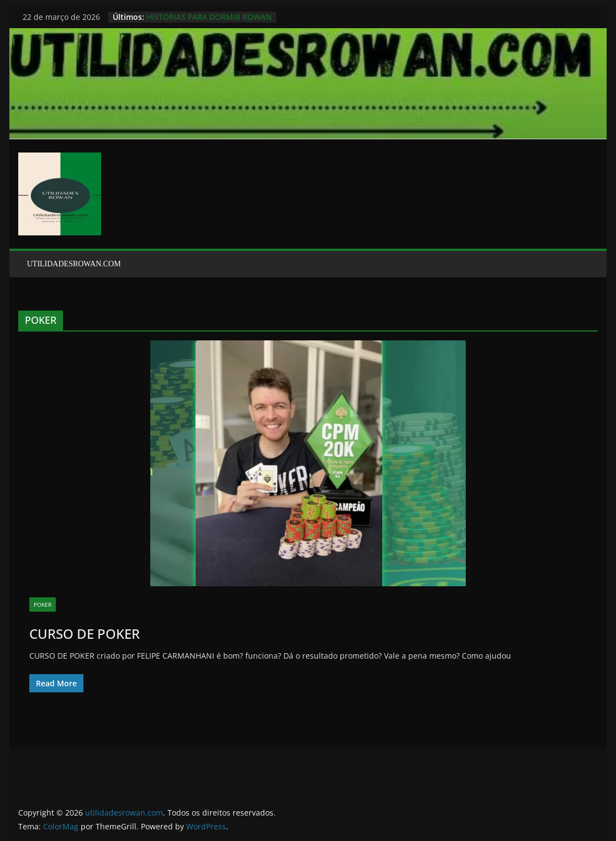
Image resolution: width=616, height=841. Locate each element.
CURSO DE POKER (85, 634)
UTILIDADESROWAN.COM (74, 264)
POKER (43, 605)
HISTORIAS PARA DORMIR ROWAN (209, 17)
